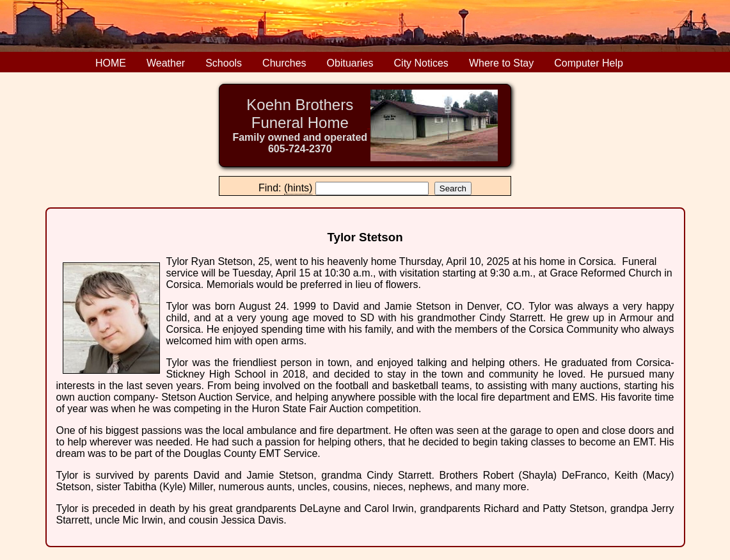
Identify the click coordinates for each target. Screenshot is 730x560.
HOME (111, 63)
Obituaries (350, 63)
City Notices (421, 63)
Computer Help (589, 63)
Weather (166, 63)
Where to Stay (501, 63)
